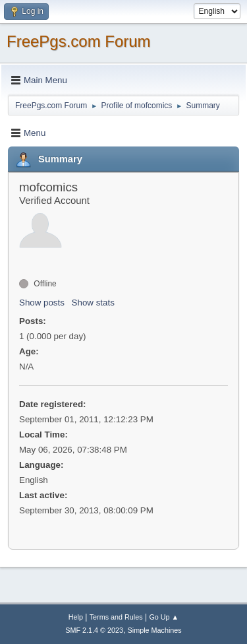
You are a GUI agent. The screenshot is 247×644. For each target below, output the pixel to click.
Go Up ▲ (164, 617)
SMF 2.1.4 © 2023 (94, 630)
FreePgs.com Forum (79, 41)
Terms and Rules (116, 617)
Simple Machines (155, 630)
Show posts (42, 303)
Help (76, 617)
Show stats (93, 303)
